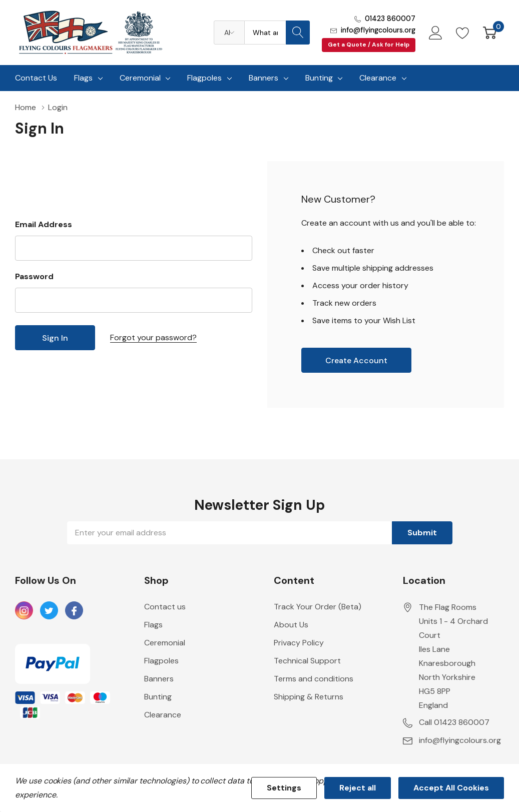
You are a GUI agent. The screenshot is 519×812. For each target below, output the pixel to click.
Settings (284, 788)
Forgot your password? (153, 337)
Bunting (319, 78)
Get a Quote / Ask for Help (369, 45)
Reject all (358, 788)
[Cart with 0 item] (490, 33)
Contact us (165, 607)
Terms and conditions (314, 679)
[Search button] (298, 33)
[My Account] (436, 33)
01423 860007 (390, 19)
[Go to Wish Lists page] (463, 33)
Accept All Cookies (451, 788)
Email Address (44, 224)
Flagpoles (204, 78)
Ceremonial (140, 78)
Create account (356, 360)
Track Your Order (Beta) (318, 607)
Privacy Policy (299, 643)
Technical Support (307, 661)
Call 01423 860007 (454, 722)
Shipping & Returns (309, 697)
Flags (83, 78)
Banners (264, 78)
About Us (291, 625)
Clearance (378, 78)
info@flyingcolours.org (378, 30)
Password (34, 276)
